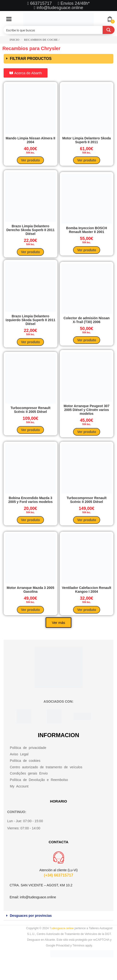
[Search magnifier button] (109, 30)
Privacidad (63, 946)
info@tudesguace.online (60, 8)
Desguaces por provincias (31, 916)
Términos (79, 946)
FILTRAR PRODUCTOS (31, 59)
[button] (58, 59)
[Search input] (53, 30)
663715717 (41, 3)
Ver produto (30, 160)
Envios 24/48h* (74, 3)
